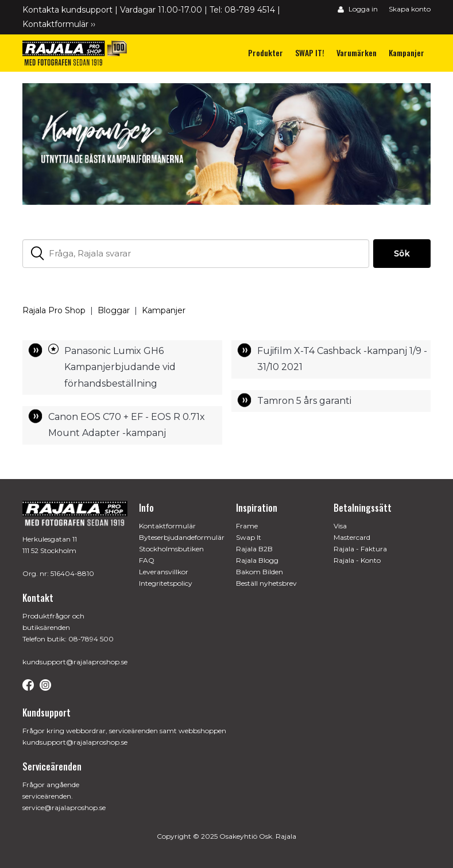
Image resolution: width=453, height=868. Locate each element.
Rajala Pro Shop (54, 310)
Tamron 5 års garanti (304, 401)
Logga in (357, 9)
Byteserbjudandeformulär (182, 537)
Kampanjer (164, 310)
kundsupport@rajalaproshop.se (75, 662)
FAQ (147, 560)
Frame (247, 526)
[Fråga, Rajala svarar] (195, 254)
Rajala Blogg (257, 560)
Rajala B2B (254, 549)
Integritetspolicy (166, 583)
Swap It (249, 537)
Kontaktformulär (167, 526)
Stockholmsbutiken (171, 549)
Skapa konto (410, 9)
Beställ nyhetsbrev (266, 583)
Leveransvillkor (164, 572)
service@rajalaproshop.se (64, 807)
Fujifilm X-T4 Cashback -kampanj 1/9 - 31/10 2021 (342, 359)
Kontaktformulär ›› (59, 24)
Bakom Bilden (260, 572)
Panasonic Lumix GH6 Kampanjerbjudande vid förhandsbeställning (120, 367)
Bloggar (114, 310)
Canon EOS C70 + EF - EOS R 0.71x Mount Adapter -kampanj (127, 425)
